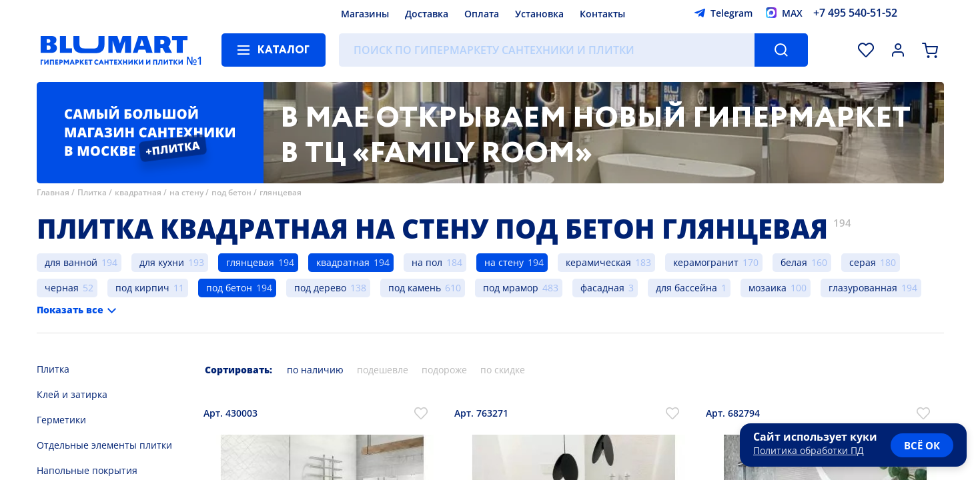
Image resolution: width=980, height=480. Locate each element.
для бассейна (686, 288)
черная (62, 288)
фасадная (602, 288)
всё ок (922, 445)
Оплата (482, 14)
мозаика (768, 288)
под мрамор (511, 288)
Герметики (61, 420)
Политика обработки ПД (809, 450)
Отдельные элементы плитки (104, 445)
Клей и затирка (72, 394)
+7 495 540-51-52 (855, 13)
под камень (415, 288)
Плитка (92, 192)
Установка (539, 14)
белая (794, 262)
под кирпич (142, 288)
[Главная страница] (114, 50)
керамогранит (706, 262)
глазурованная (863, 288)
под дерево (320, 288)
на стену (186, 192)
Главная (53, 192)
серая (863, 262)
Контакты (602, 14)
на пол (427, 262)
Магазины (365, 14)
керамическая (598, 262)
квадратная (138, 192)
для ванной (71, 262)
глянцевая (281, 192)
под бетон (231, 192)
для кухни (162, 262)
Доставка (427, 14)
